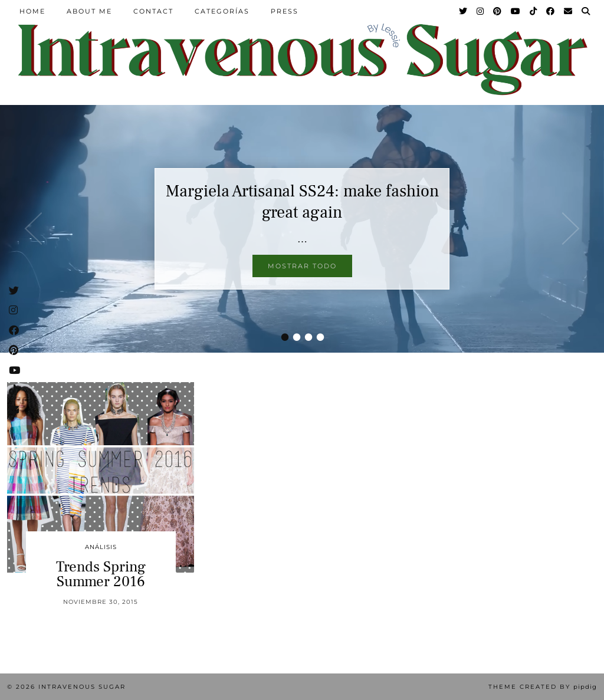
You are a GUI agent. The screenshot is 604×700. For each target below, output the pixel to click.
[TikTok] (534, 11)
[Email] (569, 11)
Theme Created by (543, 687)
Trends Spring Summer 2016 (101, 574)
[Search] (586, 11)
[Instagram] (481, 11)
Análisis (101, 547)
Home (32, 11)
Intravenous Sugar (82, 687)
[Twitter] (464, 11)
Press (285, 11)
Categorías (222, 11)
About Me (89, 11)
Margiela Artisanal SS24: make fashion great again (302, 202)
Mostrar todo (302, 266)
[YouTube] (516, 11)
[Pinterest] (498, 11)
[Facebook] (551, 11)
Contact (153, 11)
